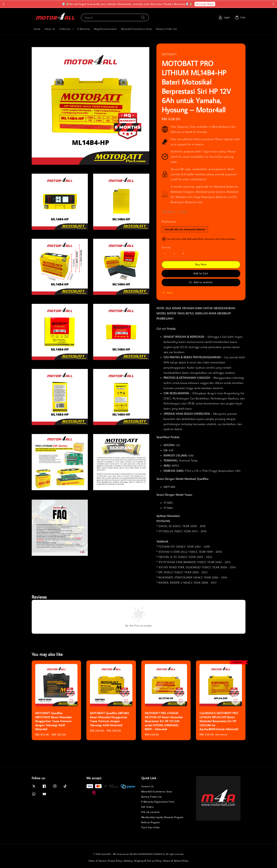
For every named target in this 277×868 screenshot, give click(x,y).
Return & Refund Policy (176, 861)
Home (37, 29)
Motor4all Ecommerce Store (136, 29)
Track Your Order (151, 827)
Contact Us (147, 786)
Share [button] (167, 293)
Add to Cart (201, 273)
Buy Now (201, 264)
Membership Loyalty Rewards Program (162, 817)
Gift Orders (147, 807)
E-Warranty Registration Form (158, 802)
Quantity (166, 247)
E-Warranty (84, 29)
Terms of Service (97, 861)
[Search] (143, 17)
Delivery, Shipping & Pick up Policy (143, 861)
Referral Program (151, 822)
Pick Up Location (151, 812)
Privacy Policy (115, 861)
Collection (65, 29)
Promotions (169, 221)
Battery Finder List (166, 29)
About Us (50, 29)
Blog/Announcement (105, 29)
